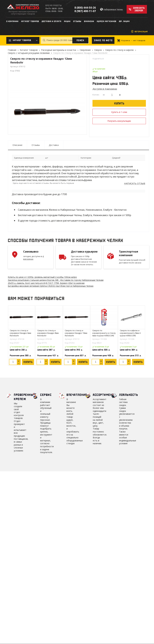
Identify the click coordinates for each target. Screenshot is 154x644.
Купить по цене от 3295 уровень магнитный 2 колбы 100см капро (42, 277)
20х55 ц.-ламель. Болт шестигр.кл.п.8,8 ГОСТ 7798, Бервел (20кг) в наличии (46, 283)
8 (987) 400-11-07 (85, 11)
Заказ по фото (103, 40)
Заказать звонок (139, 9)
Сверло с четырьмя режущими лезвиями (29, 53)
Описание (17, 145)
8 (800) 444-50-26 (85, 8)
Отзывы (36, 145)
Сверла (98, 50)
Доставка (54, 145)
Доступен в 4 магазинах (105, 89)
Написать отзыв (135, 184)
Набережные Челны (113, 9)
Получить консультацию (119, 121)
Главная (12, 50)
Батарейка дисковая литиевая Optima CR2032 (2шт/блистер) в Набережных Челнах (51, 286)
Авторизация (141, 32)
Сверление (85, 50)
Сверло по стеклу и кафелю (119, 50)
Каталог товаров (29, 50)
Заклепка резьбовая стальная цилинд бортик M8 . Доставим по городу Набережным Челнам (56, 280)
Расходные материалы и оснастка (59, 50)
